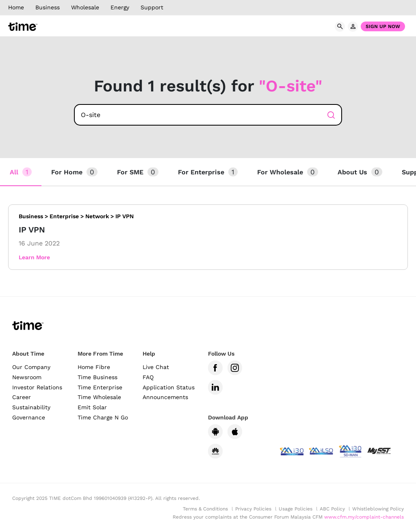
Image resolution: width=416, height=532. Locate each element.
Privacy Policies (253, 509)
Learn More (34, 257)
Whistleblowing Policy (378, 509)
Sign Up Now (383, 26)
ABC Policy (332, 509)
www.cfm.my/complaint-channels (364, 517)
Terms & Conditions (205, 509)
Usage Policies (296, 509)
